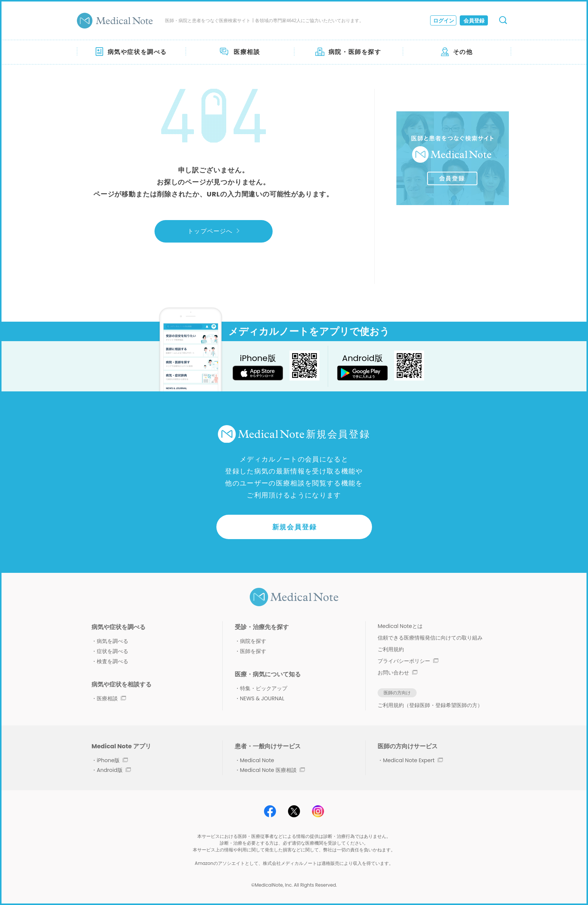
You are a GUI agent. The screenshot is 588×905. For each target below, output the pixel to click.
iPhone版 (112, 760)
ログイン (444, 21)
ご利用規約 (391, 649)
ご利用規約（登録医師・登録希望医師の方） (430, 705)
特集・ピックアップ (264, 688)
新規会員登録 (295, 527)
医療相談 (111, 698)
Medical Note (257, 760)
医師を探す (253, 651)
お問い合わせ (397, 673)
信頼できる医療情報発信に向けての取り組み (430, 638)
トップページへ (213, 231)
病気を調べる (112, 641)
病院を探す (253, 641)
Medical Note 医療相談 (272, 770)
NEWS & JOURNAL (262, 698)
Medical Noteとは (400, 626)
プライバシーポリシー (408, 661)
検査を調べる (112, 661)
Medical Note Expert (413, 760)
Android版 (114, 770)
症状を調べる (112, 651)
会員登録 (474, 21)
